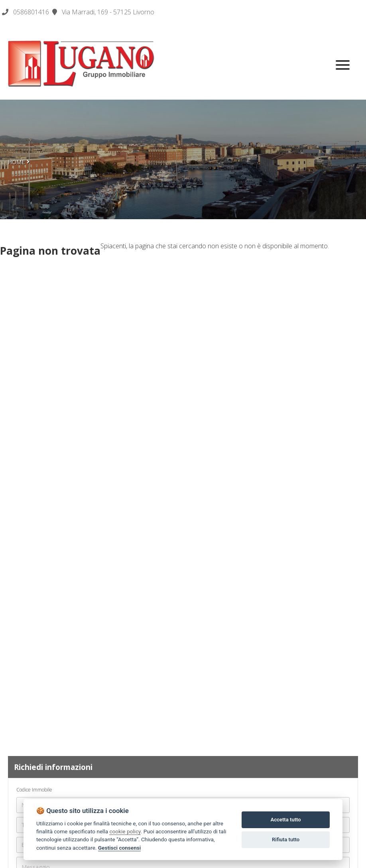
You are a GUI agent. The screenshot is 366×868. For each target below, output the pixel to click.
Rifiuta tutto (286, 840)
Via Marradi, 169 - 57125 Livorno (103, 12)
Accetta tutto (285, 820)
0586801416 (31, 12)
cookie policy (125, 831)
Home (16, 162)
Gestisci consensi (119, 848)
